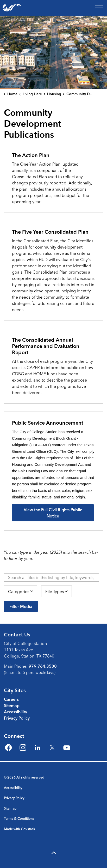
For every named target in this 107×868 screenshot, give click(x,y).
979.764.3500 (43, 666)
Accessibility (15, 712)
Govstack (28, 829)
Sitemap (12, 706)
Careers (11, 699)
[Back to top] (53, 853)
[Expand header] (99, 8)
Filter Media (21, 606)
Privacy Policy (17, 718)
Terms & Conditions (19, 818)
